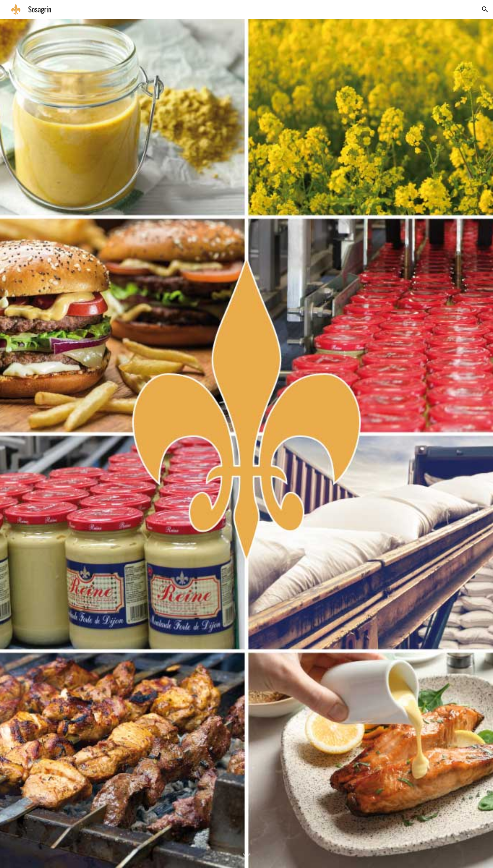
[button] (485, 9)
